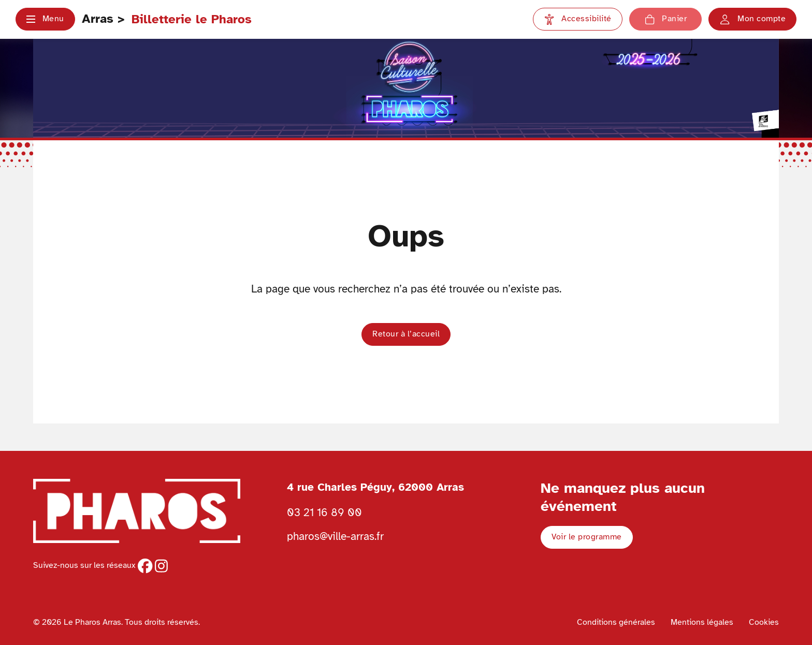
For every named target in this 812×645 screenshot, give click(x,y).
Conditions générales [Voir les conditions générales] (616, 622)
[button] (45, 19)
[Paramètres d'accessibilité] (578, 19)
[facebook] (145, 566)
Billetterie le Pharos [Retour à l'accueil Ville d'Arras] (192, 19)
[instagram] (161, 566)
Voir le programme (587, 537)
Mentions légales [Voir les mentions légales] (702, 622)
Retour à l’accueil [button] (406, 334)
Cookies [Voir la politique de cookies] (764, 622)
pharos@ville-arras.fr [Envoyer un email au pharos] (335, 536)
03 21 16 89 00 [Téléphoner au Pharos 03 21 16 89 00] (324, 512)
